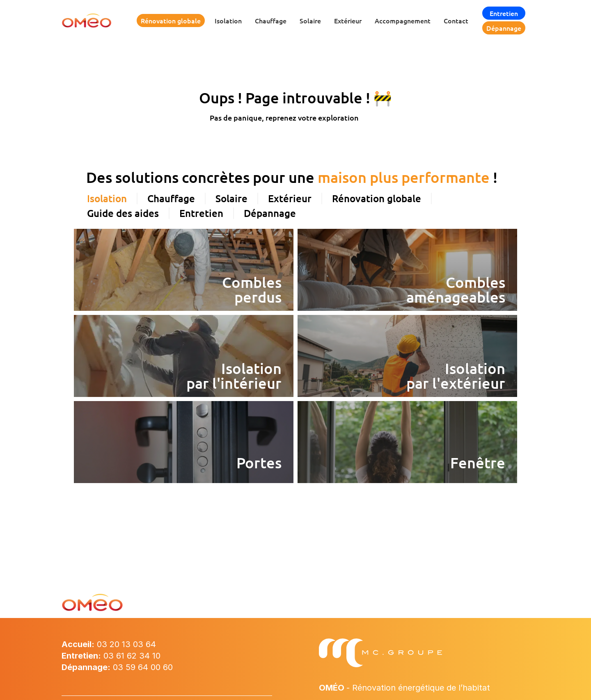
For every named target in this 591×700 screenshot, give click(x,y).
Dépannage (504, 28)
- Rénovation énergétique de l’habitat (404, 688)
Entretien (504, 13)
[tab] (107, 198)
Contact (456, 21)
